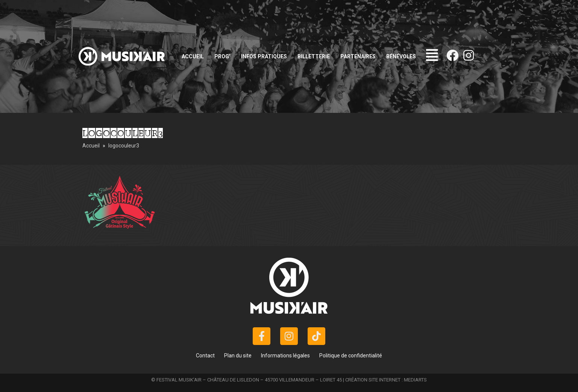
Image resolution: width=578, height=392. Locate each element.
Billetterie (314, 56)
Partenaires (358, 56)
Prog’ (222, 56)
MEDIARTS (415, 380)
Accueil (193, 56)
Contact (205, 356)
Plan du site (238, 356)
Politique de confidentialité (351, 356)
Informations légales (285, 356)
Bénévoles (401, 56)
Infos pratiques (264, 56)
